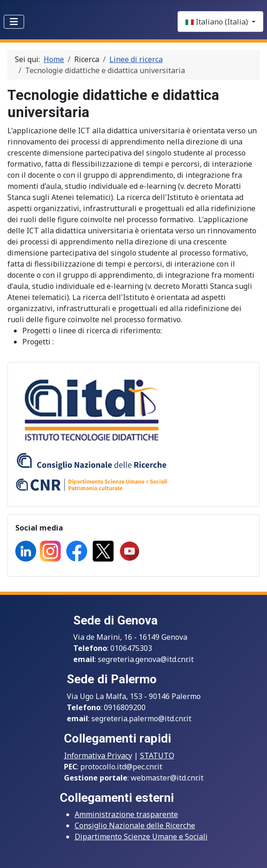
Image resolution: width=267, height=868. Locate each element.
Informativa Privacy (98, 756)
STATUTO (157, 756)
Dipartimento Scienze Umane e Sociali (141, 837)
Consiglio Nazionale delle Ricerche (135, 825)
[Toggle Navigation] (14, 22)
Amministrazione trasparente (126, 814)
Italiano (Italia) (218, 22)
